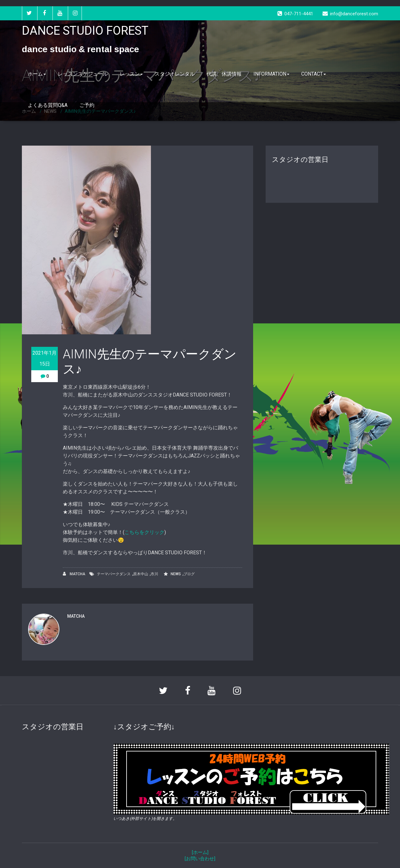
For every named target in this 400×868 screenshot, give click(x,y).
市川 (154, 574)
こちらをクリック (144, 532)
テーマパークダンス (114, 574)
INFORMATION (271, 74)
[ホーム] (200, 852)
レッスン (131, 74)
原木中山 (141, 574)
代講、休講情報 (224, 74)
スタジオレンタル (175, 74)
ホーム (37, 74)
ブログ (189, 574)
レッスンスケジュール (83, 74)
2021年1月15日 (45, 358)
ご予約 (87, 105)
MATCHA (74, 574)
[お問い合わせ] (200, 859)
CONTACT (314, 74)
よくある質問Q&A (48, 105)
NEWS (176, 574)
